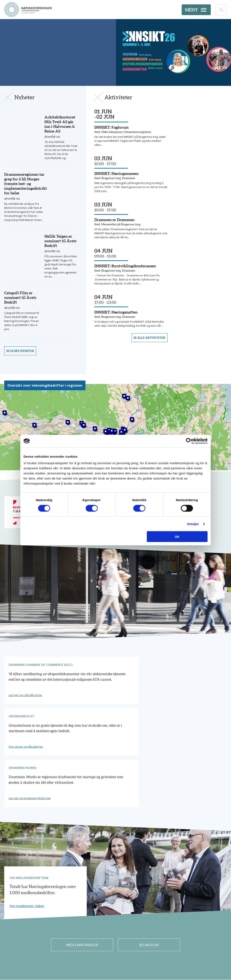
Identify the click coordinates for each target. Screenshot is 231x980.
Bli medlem (149, 864)
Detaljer (193, 524)
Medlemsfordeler (82, 864)
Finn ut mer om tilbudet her (102, 716)
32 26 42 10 (101, 950)
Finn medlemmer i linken (27, 824)
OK (177, 537)
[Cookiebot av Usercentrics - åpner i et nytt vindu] (189, 441)
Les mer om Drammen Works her (182, 716)
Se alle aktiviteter (148, 350)
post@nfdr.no (109, 955)
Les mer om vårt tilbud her (26, 716)
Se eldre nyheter (22, 350)
